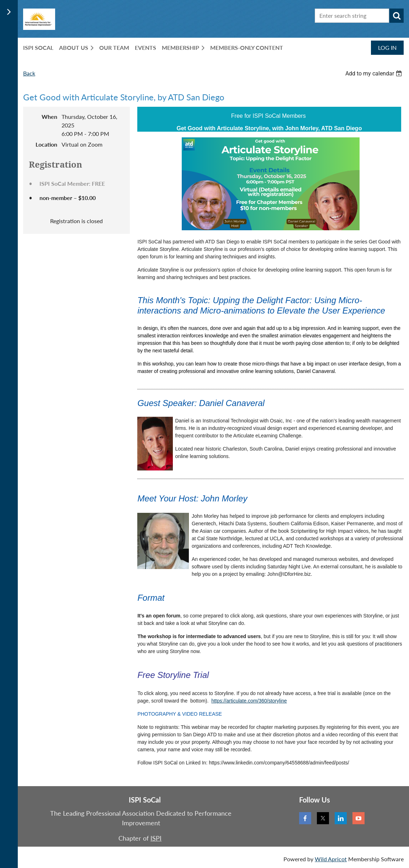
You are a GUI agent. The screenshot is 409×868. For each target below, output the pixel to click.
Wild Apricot (331, 859)
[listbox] (375, 73)
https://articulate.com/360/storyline (249, 701)
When (49, 117)
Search (397, 16)
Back (29, 73)
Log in (387, 48)
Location (46, 144)
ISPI (156, 838)
